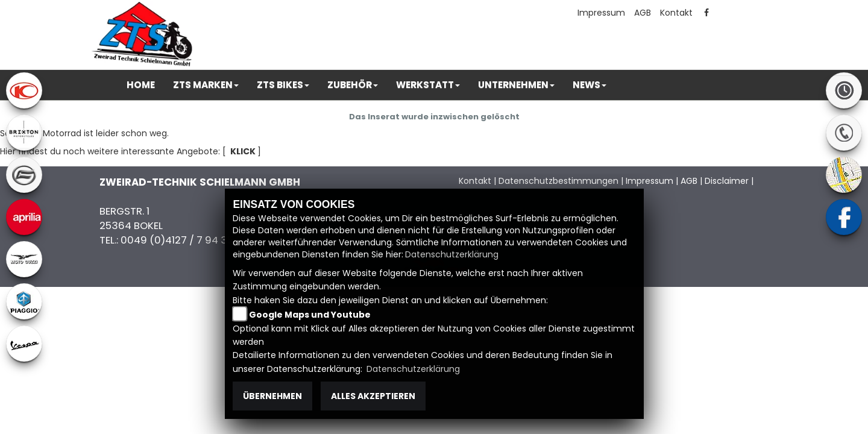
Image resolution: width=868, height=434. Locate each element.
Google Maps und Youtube (310, 315)
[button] (206, 85)
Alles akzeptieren (373, 396)
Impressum (601, 13)
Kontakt (676, 13)
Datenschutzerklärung (452, 254)
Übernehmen (272, 396)
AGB (643, 13)
